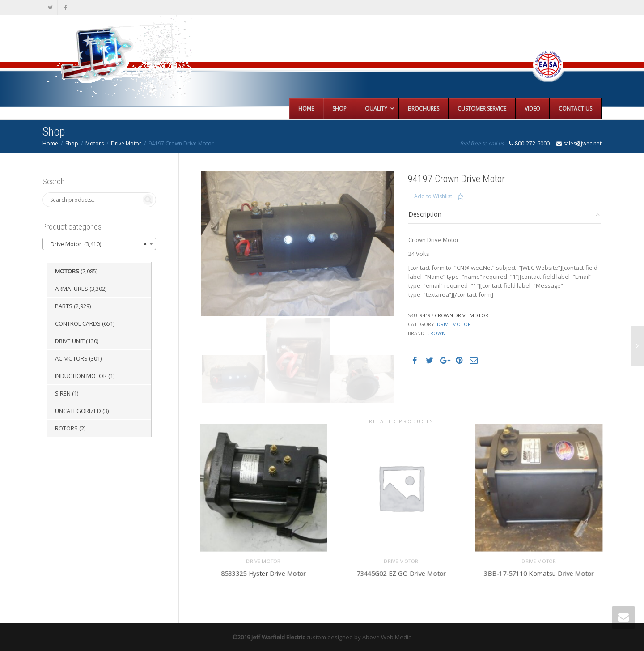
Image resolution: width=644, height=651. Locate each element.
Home (50, 143)
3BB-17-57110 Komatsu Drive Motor (539, 572)
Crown (436, 333)
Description (425, 214)
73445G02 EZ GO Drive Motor (401, 572)
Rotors (66, 428)
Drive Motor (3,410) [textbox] (97, 244)
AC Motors (71, 358)
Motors (95, 143)
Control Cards (78, 323)
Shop (72, 143)
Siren (63, 393)
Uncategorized (78, 411)
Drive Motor (126, 143)
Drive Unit (70, 341)
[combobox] (99, 244)
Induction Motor (81, 376)
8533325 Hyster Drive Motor (264, 572)
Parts (64, 306)
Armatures (72, 289)
